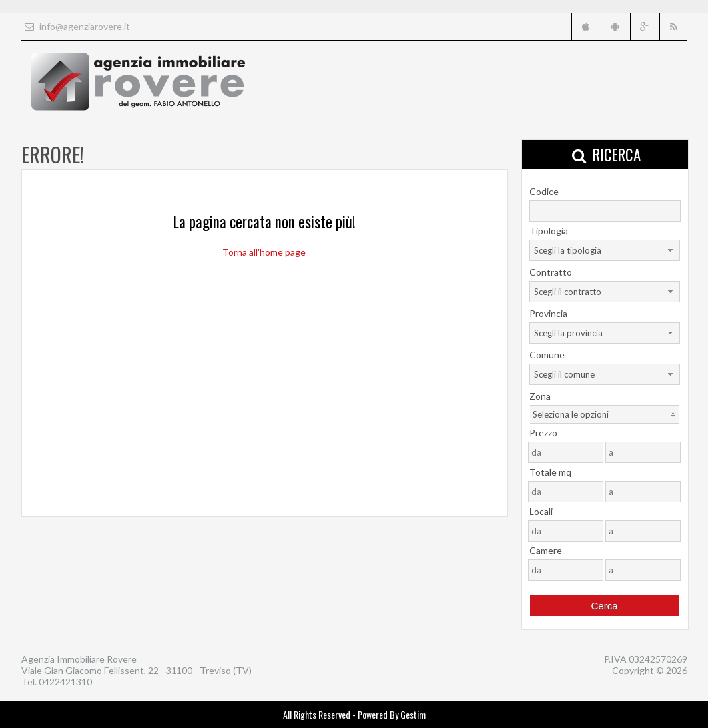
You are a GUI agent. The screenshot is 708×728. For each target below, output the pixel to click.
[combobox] (604, 250)
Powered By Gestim (392, 714)
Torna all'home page (264, 252)
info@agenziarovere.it (76, 26)
